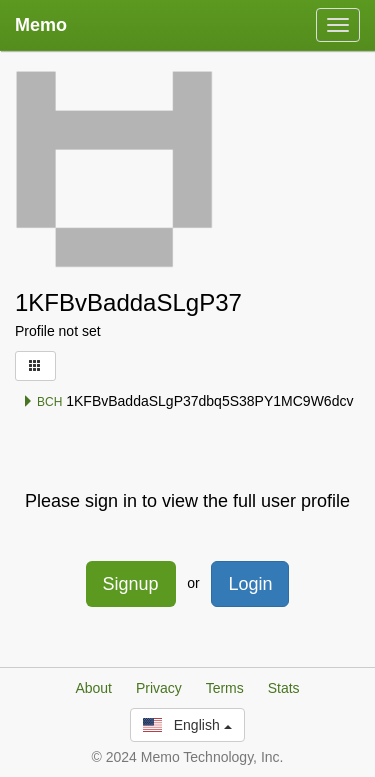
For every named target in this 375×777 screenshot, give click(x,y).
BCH (42, 402)
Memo (41, 25)
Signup (131, 584)
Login (250, 584)
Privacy (159, 688)
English (187, 725)
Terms (225, 688)
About (93, 688)
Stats (284, 688)
